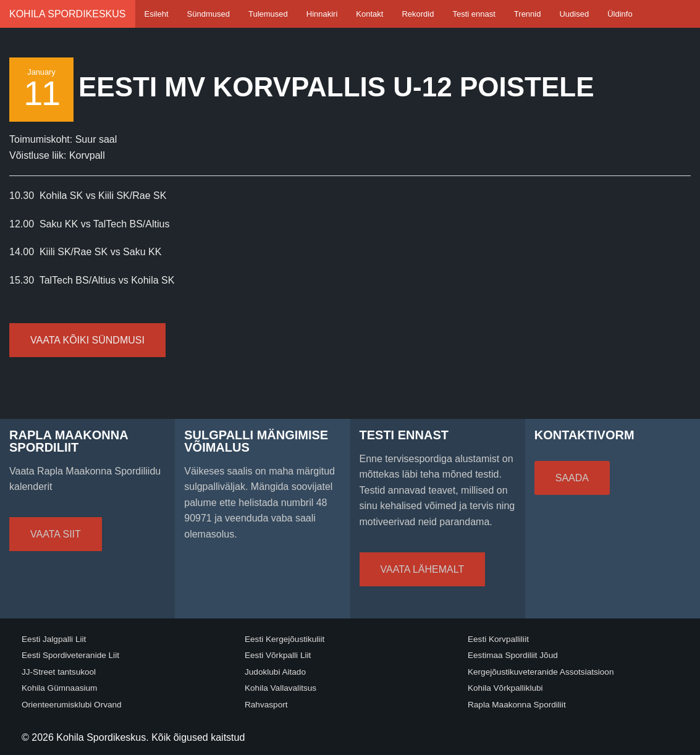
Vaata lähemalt (423, 569)
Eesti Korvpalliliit (498, 639)
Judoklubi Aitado (275, 672)
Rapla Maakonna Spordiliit (517, 705)
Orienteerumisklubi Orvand (72, 705)
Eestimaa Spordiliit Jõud (513, 655)
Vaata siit (56, 534)
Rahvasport (266, 705)
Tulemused (268, 14)
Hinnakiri (322, 14)
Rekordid (418, 14)
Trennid (528, 14)
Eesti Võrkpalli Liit (278, 655)
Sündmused (209, 14)
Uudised (574, 14)
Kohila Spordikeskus (68, 14)
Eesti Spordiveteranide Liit (70, 655)
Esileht (157, 14)
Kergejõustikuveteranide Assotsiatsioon (541, 672)
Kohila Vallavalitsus (280, 688)
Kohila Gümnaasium (59, 688)
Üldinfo (620, 14)
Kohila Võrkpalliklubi (505, 688)
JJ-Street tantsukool (59, 672)
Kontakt (369, 14)
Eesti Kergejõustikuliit (285, 639)
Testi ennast (474, 14)
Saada (572, 478)
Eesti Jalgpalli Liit (54, 639)
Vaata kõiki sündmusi (87, 340)
